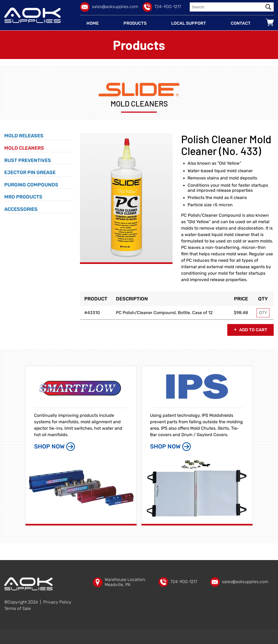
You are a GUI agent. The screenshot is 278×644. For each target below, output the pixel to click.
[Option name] (171, 313)
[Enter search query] (226, 7)
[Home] (93, 23)
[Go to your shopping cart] (270, 22)
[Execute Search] (268, 7)
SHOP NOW (54, 447)
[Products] (135, 23)
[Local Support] (189, 23)
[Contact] (241, 23)
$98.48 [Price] (241, 313)
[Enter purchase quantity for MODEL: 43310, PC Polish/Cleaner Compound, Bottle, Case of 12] (263, 313)
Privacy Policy (57, 602)
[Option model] (96, 313)
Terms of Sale (18, 609)
